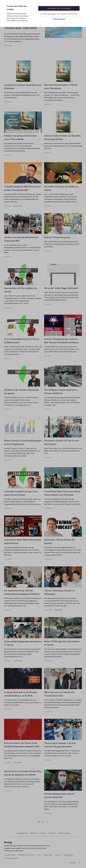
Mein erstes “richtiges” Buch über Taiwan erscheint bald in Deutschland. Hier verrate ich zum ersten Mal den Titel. (63, 146)
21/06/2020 (48, 712)
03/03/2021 (48, 458)
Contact (58, 855)
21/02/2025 (8, 46)
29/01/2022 (48, 304)
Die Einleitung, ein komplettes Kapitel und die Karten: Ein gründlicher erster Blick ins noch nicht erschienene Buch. (22, 95)
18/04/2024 (48, 153)
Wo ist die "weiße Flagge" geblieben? (61, 288)
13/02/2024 (8, 206)
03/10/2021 (8, 359)
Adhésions (33, 833)
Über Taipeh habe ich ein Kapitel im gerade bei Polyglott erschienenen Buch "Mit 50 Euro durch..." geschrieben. (62, 244)
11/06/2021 (48, 409)
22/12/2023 (48, 206)
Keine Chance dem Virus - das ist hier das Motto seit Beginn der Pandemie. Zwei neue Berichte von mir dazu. (63, 451)
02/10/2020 (48, 509)
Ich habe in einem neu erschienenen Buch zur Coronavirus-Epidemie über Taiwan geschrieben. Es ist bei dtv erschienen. (23, 702)
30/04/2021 (8, 460)
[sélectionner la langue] (75, 863)
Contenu (43, 833)
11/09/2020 (8, 610)
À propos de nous (10, 855)
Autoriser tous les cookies (59, 8)
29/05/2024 (8, 102)
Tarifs (39, 855)
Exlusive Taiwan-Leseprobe (57, 237)
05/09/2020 (48, 610)
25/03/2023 (8, 257)
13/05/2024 (48, 105)
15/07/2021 (48, 356)
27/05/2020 (48, 760)
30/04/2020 (48, 813)
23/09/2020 (8, 559)
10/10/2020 (8, 509)
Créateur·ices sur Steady (26, 855)
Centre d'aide (48, 855)
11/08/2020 (8, 661)
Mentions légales (64, 833)
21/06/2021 (8, 409)
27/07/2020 (48, 661)
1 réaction (18, 206)
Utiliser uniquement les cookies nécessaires (59, 14)
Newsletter (52, 833)
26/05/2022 (8, 308)
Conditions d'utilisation (11, 858)
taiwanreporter (22, 833)
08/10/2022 (48, 251)
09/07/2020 (8, 709)
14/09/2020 (48, 559)
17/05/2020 (8, 791)
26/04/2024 (8, 155)
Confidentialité (68, 855)
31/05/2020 (8, 763)
